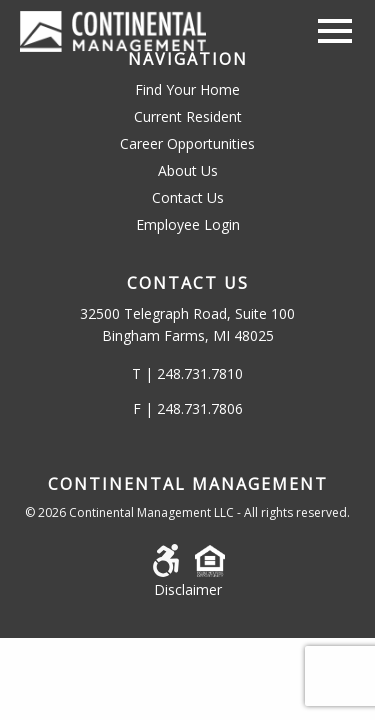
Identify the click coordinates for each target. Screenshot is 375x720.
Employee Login (188, 224)
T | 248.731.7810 (187, 373)
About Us (188, 170)
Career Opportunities (187, 143)
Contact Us (188, 197)
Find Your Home (187, 89)
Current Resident (188, 116)
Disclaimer (188, 589)
